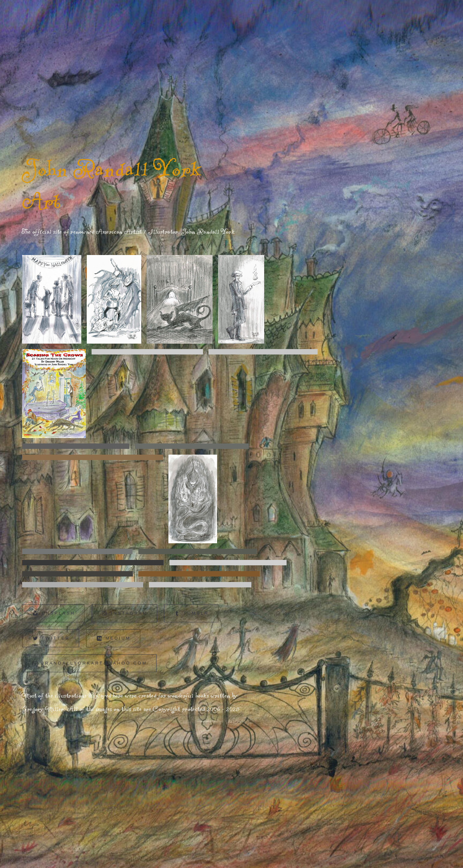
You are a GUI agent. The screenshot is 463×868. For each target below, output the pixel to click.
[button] (53, 613)
